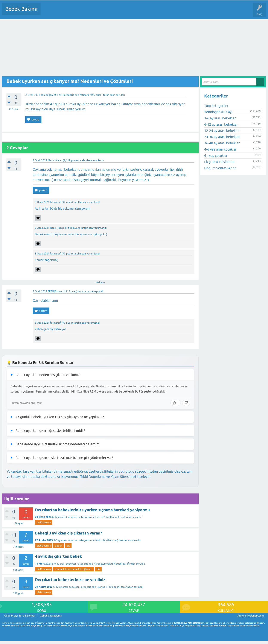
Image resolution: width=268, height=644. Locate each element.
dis (68, 546)
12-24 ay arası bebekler (222, 131)
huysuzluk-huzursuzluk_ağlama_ (74, 569)
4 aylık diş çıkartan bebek (58, 556)
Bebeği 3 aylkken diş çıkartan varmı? (69, 533)
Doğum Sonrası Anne (220, 168)
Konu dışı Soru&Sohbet (149, 12)
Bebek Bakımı (21, 9)
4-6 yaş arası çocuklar (220, 149)
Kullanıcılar (106, 12)
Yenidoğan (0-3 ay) (51, 95)
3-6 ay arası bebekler (66, 540)
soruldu (120, 95)
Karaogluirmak (102, 564)
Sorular (48, 12)
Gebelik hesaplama (51, 616)
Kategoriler (88, 12)
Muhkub (100, 540)
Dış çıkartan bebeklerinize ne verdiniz (70, 580)
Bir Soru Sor (124, 12)
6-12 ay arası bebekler (65, 517)
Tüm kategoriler (216, 106)
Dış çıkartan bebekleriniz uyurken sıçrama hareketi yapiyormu (92, 510)
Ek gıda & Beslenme (219, 162)
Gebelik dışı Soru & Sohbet (20, 616)
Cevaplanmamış (67, 12)
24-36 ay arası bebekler (222, 137)
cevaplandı (97, 160)
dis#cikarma (44, 522)
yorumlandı (93, 202)
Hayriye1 (100, 517)
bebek (59, 546)
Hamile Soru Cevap (180, 12)
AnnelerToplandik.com (251, 616)
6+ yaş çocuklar (216, 155)
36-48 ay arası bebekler (222, 143)
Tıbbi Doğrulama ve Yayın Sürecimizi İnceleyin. (116, 477)
